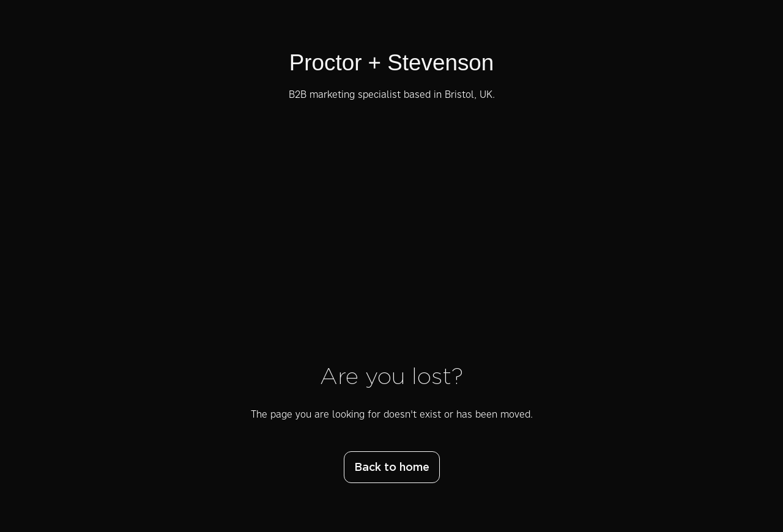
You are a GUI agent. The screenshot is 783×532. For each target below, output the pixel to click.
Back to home (392, 468)
